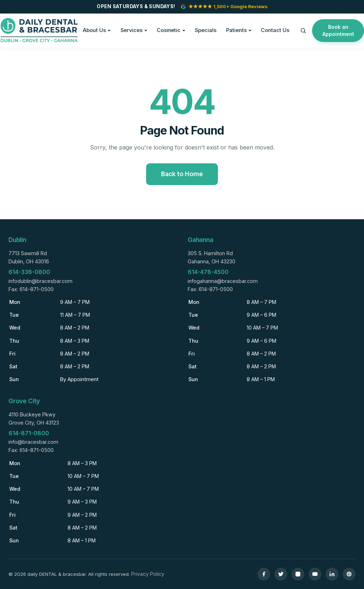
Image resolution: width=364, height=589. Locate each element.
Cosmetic (169, 30)
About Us (94, 30)
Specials (206, 30)
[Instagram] (298, 574)
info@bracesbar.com (33, 442)
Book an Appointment (338, 30)
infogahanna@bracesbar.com (223, 281)
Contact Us (275, 30)
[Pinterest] (349, 574)
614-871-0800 (29, 433)
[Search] (303, 31)
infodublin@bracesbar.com (41, 281)
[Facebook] (264, 574)
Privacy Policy (148, 574)
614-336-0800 (29, 272)
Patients (236, 30)
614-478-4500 (208, 272)
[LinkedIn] (332, 574)
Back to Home (182, 174)
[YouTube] (315, 574)
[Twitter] (281, 574)
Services (132, 30)
